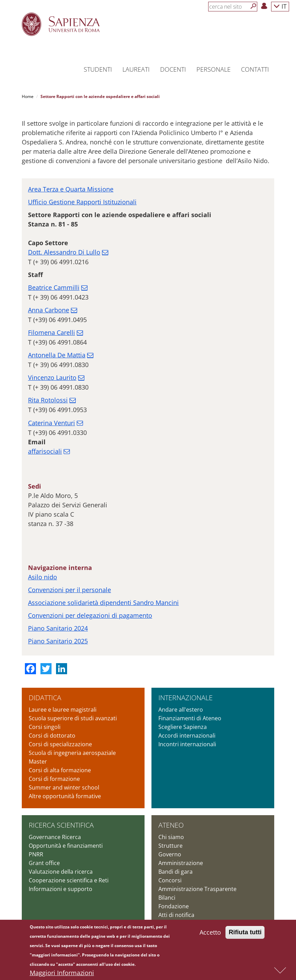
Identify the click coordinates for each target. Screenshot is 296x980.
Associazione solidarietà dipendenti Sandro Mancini (103, 603)
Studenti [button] (98, 69)
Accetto (210, 934)
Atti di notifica (176, 915)
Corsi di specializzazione (60, 744)
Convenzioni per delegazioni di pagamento (90, 615)
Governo (170, 854)
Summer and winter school (64, 787)
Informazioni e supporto (61, 889)
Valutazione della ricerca (61, 872)
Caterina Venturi (52, 423)
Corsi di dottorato (52, 736)
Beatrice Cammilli (54, 287)
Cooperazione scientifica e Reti (69, 880)
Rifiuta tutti (245, 934)
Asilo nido (43, 577)
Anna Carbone (49, 310)
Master (38, 761)
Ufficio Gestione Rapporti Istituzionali (82, 202)
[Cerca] (253, 6)
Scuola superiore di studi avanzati (73, 718)
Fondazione (174, 906)
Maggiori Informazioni (62, 974)
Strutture (170, 846)
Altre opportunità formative (65, 796)
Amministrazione (181, 863)
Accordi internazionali (187, 736)
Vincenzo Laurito (52, 377)
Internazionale (186, 698)
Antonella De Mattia (57, 355)
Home (28, 96)
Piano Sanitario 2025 (58, 641)
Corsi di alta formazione (60, 770)
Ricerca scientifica (61, 825)
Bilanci (167, 898)
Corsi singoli (45, 727)
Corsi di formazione (54, 779)
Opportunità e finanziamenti (66, 846)
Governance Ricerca (55, 837)
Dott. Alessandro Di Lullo (64, 252)
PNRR (36, 854)
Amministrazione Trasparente (197, 889)
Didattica (45, 698)
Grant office (44, 863)
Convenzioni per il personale (70, 590)
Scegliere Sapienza (183, 727)
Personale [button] (214, 69)
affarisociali (45, 451)
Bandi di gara (175, 872)
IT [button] (280, 6)
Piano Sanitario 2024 (58, 628)
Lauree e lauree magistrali (63, 710)
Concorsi (170, 880)
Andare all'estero (181, 710)
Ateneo (171, 825)
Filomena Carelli (52, 332)
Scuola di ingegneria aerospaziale (72, 753)
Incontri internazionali (187, 744)
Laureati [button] (136, 69)
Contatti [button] (255, 69)
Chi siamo (171, 837)
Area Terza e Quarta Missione (71, 189)
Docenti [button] (173, 69)
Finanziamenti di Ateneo (190, 718)
